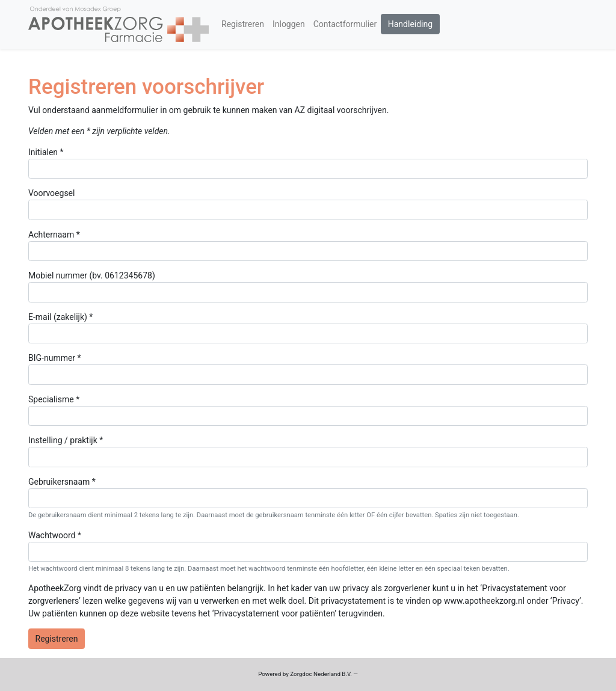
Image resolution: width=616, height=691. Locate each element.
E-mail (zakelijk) (58, 317)
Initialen (43, 152)
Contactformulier (345, 24)
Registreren (243, 24)
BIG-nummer (52, 358)
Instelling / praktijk (63, 440)
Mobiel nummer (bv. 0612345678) (92, 275)
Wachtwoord (52, 535)
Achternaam (51, 235)
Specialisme (51, 399)
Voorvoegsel (51, 193)
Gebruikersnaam (59, 482)
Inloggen (289, 24)
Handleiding (410, 24)
